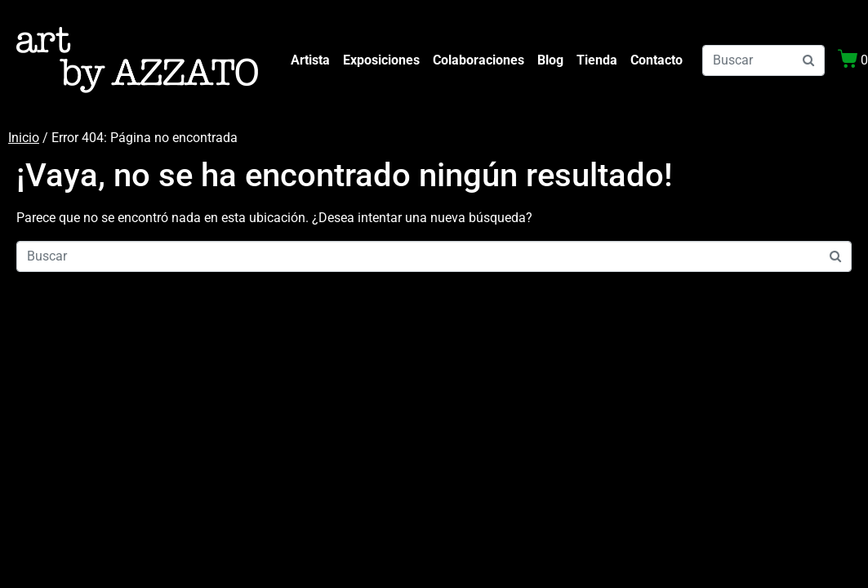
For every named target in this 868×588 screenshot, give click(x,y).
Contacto (657, 60)
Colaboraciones (479, 60)
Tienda (597, 60)
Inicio (24, 138)
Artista (310, 60)
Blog (550, 60)
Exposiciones (381, 60)
